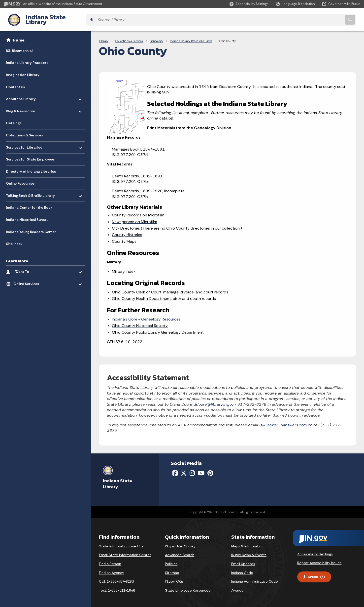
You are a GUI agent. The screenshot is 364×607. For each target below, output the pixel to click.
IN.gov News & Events (249, 551)
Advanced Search (180, 551)
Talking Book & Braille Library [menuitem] (30, 190)
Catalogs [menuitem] (14, 119)
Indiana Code (242, 569)
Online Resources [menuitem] (20, 180)
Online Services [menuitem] (28, 279)
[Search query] (317, 18)
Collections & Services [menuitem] (24, 131)
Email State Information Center (125, 551)
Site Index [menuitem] (14, 240)
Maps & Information (247, 542)
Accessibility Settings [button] (315, 550)
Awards (237, 586)
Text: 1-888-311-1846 (117, 586)
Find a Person (110, 560)
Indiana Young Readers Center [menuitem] (31, 228)
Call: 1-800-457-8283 (116, 578)
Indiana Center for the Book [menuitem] (29, 204)
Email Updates (243, 560)
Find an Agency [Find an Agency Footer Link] (112, 569)
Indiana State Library (51, 18)
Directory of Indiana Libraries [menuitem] (31, 167)
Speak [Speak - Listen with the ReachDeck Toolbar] (313, 573)
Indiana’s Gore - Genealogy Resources (146, 315)
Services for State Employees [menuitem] (30, 156)
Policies (171, 560)
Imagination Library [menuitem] (23, 71)
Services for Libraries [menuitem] (24, 142)
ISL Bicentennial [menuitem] (19, 47)
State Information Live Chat (122, 542)
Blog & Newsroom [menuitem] (20, 106)
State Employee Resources (188, 586)
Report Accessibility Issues (319, 559)
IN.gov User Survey (180, 542)
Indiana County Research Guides (191, 37)
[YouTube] (201, 469)
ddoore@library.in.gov (214, 400)
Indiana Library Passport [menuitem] (27, 59)
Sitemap (172, 569)
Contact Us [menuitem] (15, 83)
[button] (249, 4)
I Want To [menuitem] (28, 267)
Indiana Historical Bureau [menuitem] (27, 216)
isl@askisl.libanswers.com (283, 421)
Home (19, 36)
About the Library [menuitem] (21, 94)
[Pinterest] (210, 469)
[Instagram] (192, 469)
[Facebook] (175, 469)
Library (104, 37)
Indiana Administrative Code (255, 578)
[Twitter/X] (184, 469)
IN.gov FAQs (174, 578)
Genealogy (156, 37)
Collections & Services (129, 37)
